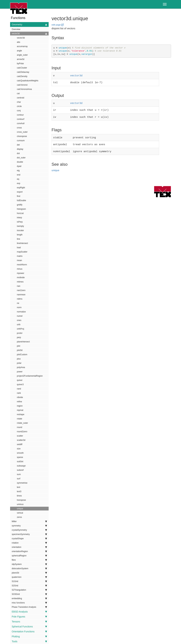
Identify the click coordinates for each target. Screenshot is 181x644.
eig (18, 171)
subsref (20, 470)
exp (19, 183)
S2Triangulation (29, 590)
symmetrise (22, 483)
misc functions (29, 603)
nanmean (21, 295)
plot (19, 346)
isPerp (20, 222)
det (18, 145)
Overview (16, 29)
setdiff (20, 444)
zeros (19, 517)
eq (18, 179)
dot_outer (21, 158)
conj (19, 111)
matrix (20, 256)
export (20, 192)
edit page (56, 25)
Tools (29, 641)
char (19, 102)
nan (19, 286)
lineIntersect (23, 243)
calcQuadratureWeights (28, 81)
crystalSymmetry (29, 530)
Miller (29, 521)
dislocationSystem (29, 569)
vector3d (29, 34)
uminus (20, 504)
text (19, 487)
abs (19, 42)
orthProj (21, 329)
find (19, 196)
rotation (29, 543)
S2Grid (29, 586)
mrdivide (21, 277)
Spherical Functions (29, 627)
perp (19, 337)
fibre (29, 560)
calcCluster (22, 68)
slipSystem (29, 564)
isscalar (20, 230)
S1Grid (29, 581)
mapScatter (22, 252)
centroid (21, 98)
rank (19, 393)
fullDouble (21, 200)
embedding (29, 598)
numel (20, 316)
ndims (20, 299)
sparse (20, 457)
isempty (20, 226)
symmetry (29, 526)
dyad (19, 166)
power (20, 372)
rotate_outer (23, 423)
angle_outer (22, 55)
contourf (21, 119)
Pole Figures (29, 617)
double (20, 162)
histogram (21, 209)
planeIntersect (23, 342)
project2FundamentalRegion (30, 376)
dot (18, 153)
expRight (21, 188)
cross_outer (22, 132)
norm (19, 307)
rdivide (20, 397)
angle (19, 51)
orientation (29, 547)
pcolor (20, 333)
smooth (20, 453)
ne (18, 303)
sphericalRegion (29, 556)
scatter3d (21, 440)
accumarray (22, 46)
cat (18, 93)
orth (19, 325)
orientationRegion (29, 551)
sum (19, 474)
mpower (21, 273)
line (19, 239)
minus (20, 269)
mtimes (20, 282)
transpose (21, 500)
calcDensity (22, 76)
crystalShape (29, 539)
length (20, 235)
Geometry (29, 24)
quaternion (29, 577)
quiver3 (20, 384)
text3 (19, 491)
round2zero (22, 432)
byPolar (20, 64)
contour (20, 115)
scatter (20, 436)
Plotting (29, 636)
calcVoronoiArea (24, 89)
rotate (20, 419)
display (20, 149)
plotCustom (22, 355)
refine (20, 402)
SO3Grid (29, 594)
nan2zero (21, 290)
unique (20, 509)
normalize (21, 312)
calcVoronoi (22, 85)
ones (19, 320)
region (20, 406)
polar (19, 363)
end (19, 175)
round (20, 427)
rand (19, 389)
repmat (20, 410)
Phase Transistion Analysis (29, 607)
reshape (21, 414)
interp (20, 218)
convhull (21, 123)
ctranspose (22, 136)
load (19, 248)
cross (19, 128)
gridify (20, 205)
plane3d (29, 573)
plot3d (20, 350)
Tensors (29, 622)
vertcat (20, 513)
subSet (20, 462)
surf (19, 479)
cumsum (21, 141)
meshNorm (22, 265)
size (19, 449)
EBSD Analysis (29, 612)
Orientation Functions (29, 632)
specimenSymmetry (29, 534)
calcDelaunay (23, 72)
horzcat (20, 213)
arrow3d (21, 59)
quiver (20, 380)
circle (19, 106)
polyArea (21, 367)
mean (20, 260)
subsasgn (21, 466)
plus (19, 359)
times (19, 496)
